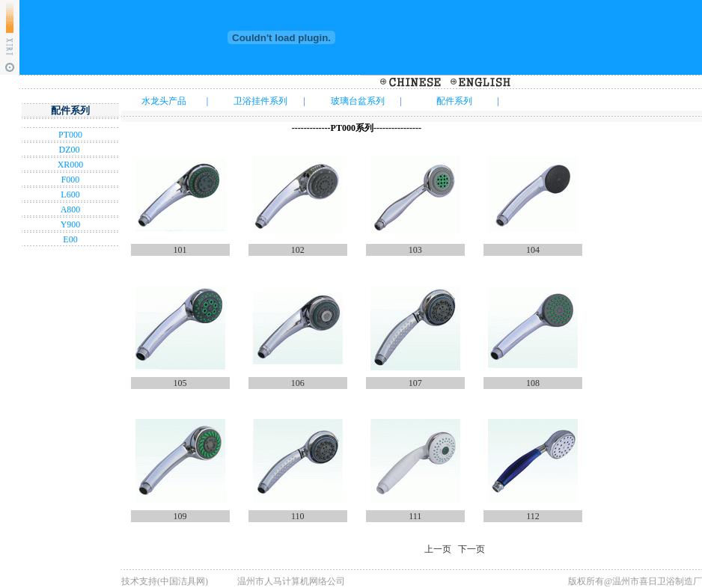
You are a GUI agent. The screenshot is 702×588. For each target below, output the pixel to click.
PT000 (70, 135)
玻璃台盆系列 (358, 101)
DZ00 (71, 150)
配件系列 (454, 101)
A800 (71, 209)
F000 (71, 180)
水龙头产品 (164, 101)
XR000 (71, 165)
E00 (70, 239)
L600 (70, 195)
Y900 (71, 224)
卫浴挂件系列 (260, 101)
